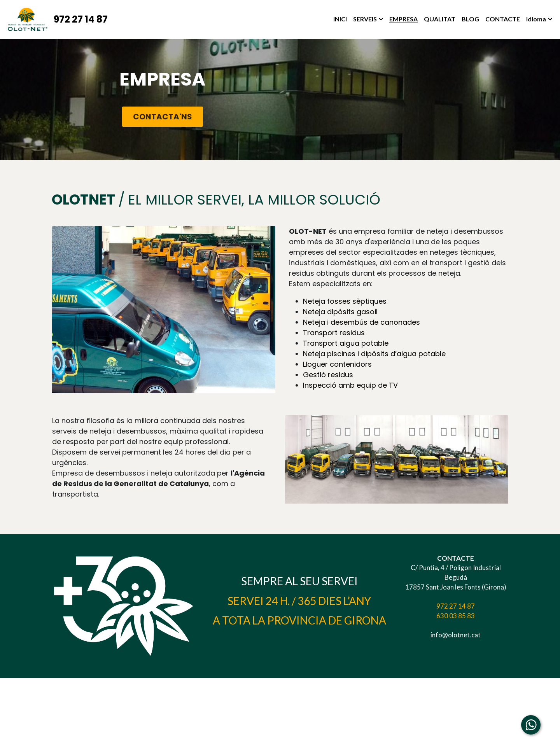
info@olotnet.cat (456, 635)
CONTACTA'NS (163, 117)
